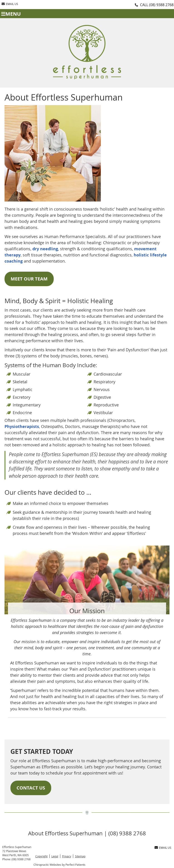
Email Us (10, 4)
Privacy (67, 856)
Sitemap (80, 856)
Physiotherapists (22, 427)
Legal (55, 856)
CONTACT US (31, 788)
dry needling (45, 249)
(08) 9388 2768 (161, 5)
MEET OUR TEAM (29, 279)
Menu (11, 14)
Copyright (41, 856)
